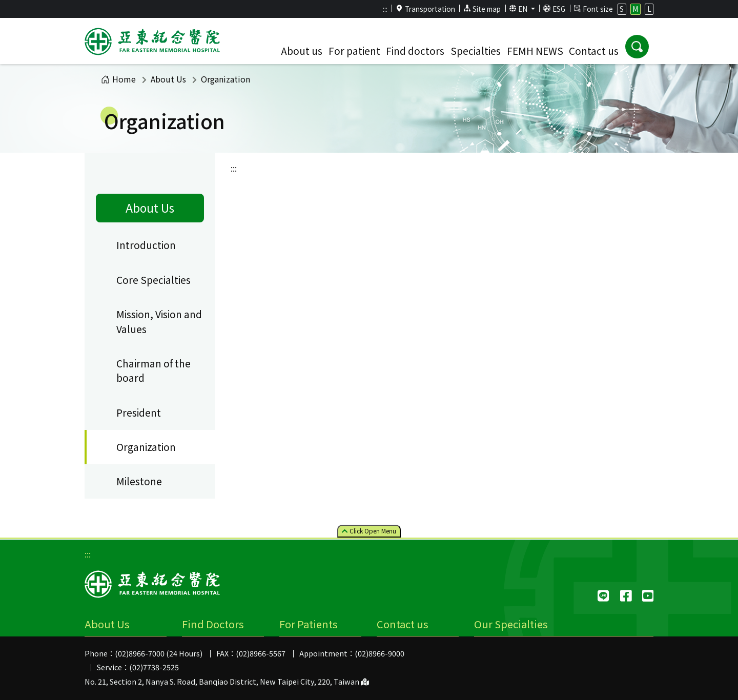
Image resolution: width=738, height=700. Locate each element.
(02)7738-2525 (154, 667)
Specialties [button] (476, 51)
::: (385, 9)
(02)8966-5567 (261, 653)
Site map (482, 9)
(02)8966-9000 (380, 653)
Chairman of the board (153, 371)
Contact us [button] (594, 51)
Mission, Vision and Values (159, 322)
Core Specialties (153, 280)
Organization (146, 447)
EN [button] (519, 9)
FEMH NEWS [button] (535, 51)
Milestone (139, 481)
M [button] (635, 9)
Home (118, 79)
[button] (637, 47)
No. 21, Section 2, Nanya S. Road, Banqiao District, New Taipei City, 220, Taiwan (227, 681)
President (139, 413)
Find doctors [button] (415, 51)
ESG (554, 9)
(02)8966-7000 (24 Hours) (159, 653)
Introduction (146, 245)
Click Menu (369, 531)
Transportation (425, 9)
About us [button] (302, 51)
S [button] (622, 9)
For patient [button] (354, 51)
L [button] (649, 9)
